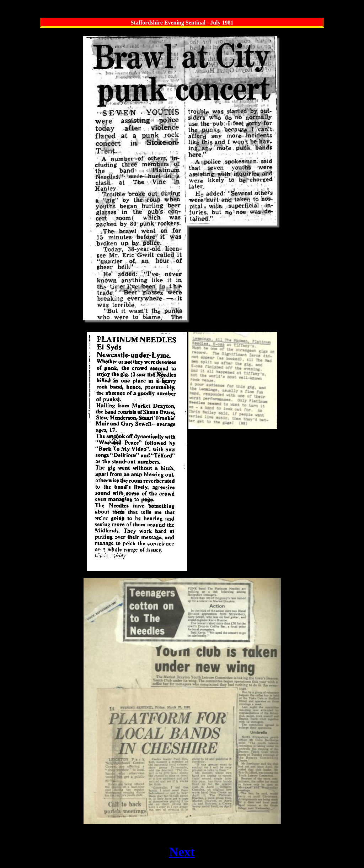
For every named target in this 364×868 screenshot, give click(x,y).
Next (182, 852)
